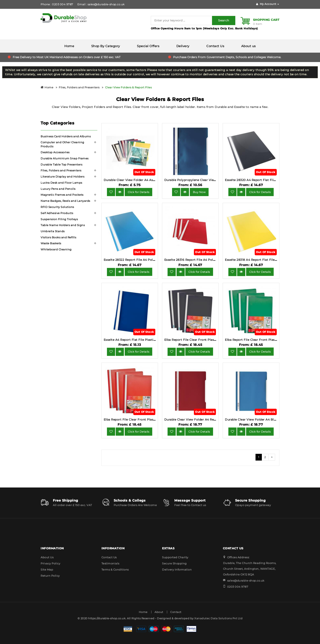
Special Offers (148, 46)
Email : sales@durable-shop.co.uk (101, 4)
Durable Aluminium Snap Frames (65, 158)
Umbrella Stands (53, 231)
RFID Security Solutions (57, 207)
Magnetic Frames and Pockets (62, 195)
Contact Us (215, 46)
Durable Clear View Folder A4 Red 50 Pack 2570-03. (203, 420)
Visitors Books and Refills (58, 237)
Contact (176, 612)
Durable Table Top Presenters (61, 164)
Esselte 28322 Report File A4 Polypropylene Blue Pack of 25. (149, 260)
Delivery (183, 46)
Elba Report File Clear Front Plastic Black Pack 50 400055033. (211, 340)
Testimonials (110, 563)
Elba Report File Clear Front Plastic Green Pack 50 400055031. (272, 340)
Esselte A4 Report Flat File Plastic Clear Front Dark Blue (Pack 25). (154, 340)
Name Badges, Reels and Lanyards (65, 201)
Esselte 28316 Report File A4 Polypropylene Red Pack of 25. (209, 260)
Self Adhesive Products (57, 213)
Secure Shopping (174, 563)
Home (69, 46)
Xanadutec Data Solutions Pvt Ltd (218, 618)
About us (248, 46)
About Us (47, 557)
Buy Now (199, 192)
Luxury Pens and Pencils (58, 189)
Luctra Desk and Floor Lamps (61, 183)
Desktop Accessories (55, 152)
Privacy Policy (50, 563)
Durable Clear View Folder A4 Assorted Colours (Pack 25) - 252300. (154, 180)
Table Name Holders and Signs (63, 225)
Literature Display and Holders (62, 177)
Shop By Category (106, 46)
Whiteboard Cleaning (56, 249)
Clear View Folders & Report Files (128, 87)
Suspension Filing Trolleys (59, 219)
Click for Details (139, 192)
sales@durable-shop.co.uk (246, 581)
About (159, 612)
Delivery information (177, 570)
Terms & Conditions (115, 570)
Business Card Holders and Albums (66, 136)
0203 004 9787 (238, 587)
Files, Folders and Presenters (79, 87)
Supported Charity (175, 557)
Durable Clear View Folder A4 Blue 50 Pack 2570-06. (264, 420)
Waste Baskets (51, 243)
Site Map (47, 570)
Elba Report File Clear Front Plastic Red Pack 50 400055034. (150, 420)
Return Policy (50, 576)
